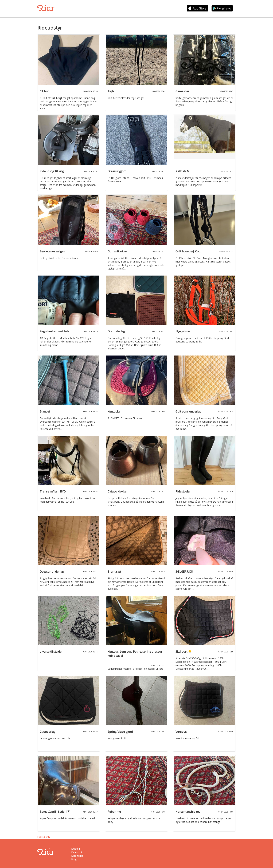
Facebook (77, 852)
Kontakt (76, 849)
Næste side (44, 837)
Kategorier (77, 856)
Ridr (46, 8)
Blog (74, 859)
